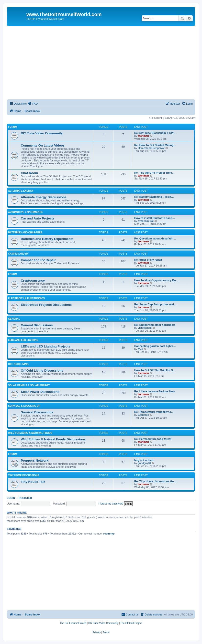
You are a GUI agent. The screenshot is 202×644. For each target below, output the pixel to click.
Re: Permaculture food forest (153, 439)
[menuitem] (33, 104)
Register (25, 498)
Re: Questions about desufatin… (155, 238)
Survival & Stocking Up (24, 406)
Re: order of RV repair (148, 260)
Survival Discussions (37, 412)
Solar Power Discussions (40, 392)
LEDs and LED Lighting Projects (45, 346)
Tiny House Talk (33, 482)
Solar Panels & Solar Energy (29, 385)
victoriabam (145, 328)
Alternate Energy (21, 191)
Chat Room (29, 173)
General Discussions (37, 325)
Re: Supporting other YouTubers (155, 325)
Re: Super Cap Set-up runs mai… (155, 304)
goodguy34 (145, 463)
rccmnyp (109, 534)
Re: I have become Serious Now (155, 391)
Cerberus (143, 415)
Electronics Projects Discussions (46, 305)
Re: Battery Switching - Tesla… (154, 197)
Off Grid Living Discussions (42, 371)
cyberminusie (146, 221)
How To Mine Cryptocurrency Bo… (156, 280)
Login (11, 498)
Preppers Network (35, 461)
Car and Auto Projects (38, 218)
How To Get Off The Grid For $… (155, 370)
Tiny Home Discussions (24, 475)
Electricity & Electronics (26, 298)
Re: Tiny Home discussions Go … (156, 481)
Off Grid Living (18, 364)
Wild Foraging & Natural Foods (30, 433)
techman (143, 136)
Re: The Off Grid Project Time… (154, 173)
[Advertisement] (101, 63)
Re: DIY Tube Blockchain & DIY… (155, 133)
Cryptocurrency (33, 281)
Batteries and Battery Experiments (47, 239)
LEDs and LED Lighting (23, 340)
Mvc (140, 349)
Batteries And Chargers (25, 233)
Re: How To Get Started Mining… (155, 145)
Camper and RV (18, 254)
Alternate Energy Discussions (44, 197)
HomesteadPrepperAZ (151, 148)
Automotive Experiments (25, 212)
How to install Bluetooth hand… (155, 218)
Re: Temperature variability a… (154, 412)
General (14, 319)
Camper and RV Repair (38, 260)
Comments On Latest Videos (43, 145)
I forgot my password (111, 504)
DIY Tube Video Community (42, 133)
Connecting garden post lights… (155, 346)
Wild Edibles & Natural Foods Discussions (53, 439)
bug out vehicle (144, 460)
